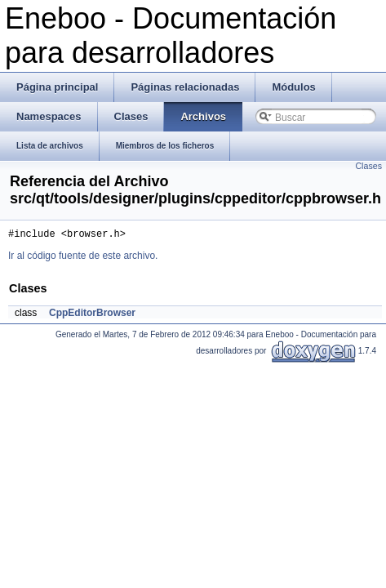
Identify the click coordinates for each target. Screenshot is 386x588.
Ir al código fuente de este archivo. (83, 258)
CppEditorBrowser (92, 315)
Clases (368, 166)
